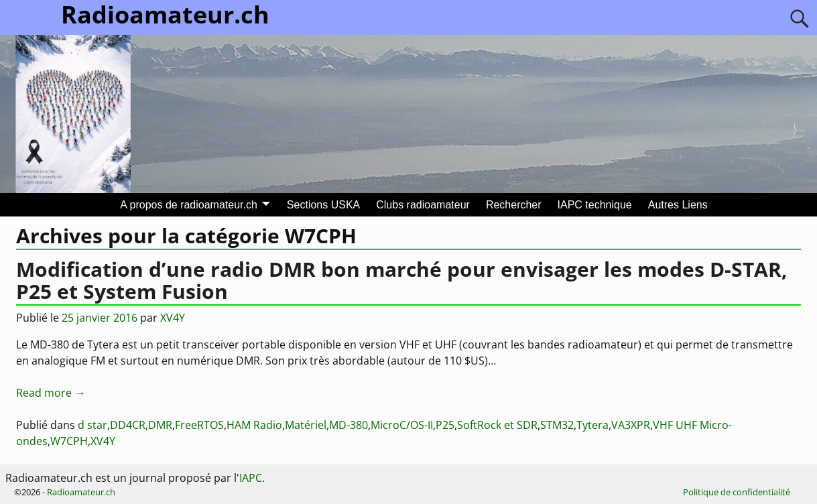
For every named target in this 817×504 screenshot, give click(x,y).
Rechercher (514, 205)
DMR (160, 425)
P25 (445, 425)
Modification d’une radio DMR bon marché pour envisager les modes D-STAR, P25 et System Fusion (402, 280)
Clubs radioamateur (423, 205)
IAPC (251, 478)
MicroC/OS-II (402, 425)
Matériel (306, 425)
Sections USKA (323, 205)
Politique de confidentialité (737, 492)
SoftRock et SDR (497, 425)
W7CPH (69, 441)
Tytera (592, 425)
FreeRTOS (199, 425)
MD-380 (349, 425)
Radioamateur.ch (81, 492)
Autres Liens (678, 205)
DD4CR (128, 425)
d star (92, 425)
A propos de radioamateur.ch (189, 205)
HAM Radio (254, 425)
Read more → (51, 393)
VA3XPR (631, 425)
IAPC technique (595, 205)
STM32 (557, 425)
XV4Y (103, 441)
